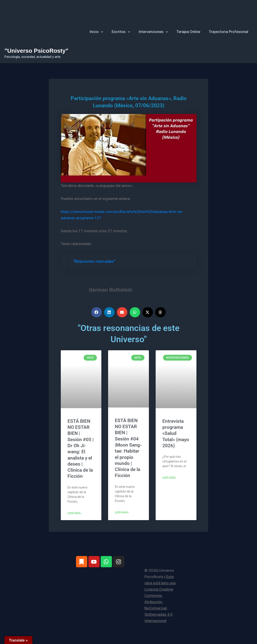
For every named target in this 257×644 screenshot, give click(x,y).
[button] (105, 32)
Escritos (124, 32)
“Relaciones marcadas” (94, 261)
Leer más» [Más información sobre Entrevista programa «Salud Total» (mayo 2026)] (169, 478)
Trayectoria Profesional (229, 32)
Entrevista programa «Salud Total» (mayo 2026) (176, 433)
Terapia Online (190, 32)
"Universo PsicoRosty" (36, 51)
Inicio (100, 32)
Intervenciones (156, 32)
